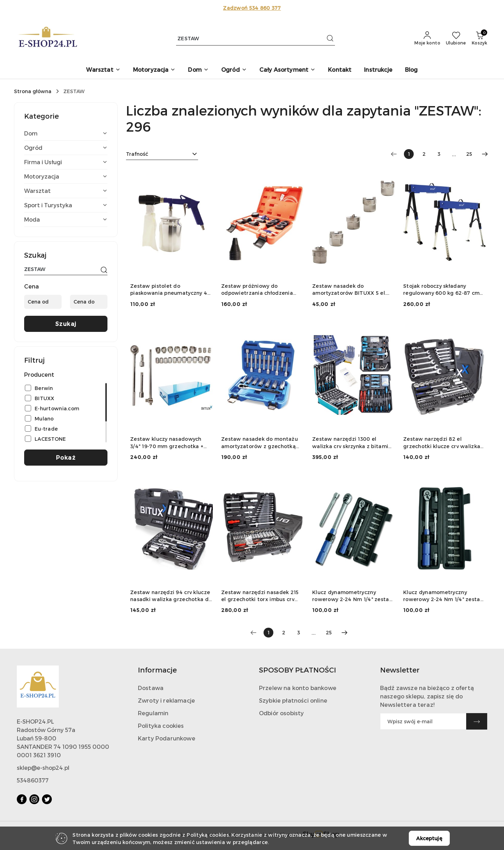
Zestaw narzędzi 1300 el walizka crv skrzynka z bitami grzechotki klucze (350, 443)
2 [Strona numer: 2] (424, 154)
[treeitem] (66, 133)
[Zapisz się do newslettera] (423, 721)
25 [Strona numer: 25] (469, 154)
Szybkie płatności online (293, 700)
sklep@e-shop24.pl (43, 768)
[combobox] (162, 154)
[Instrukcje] (378, 70)
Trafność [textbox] (137, 154)
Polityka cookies (161, 726)
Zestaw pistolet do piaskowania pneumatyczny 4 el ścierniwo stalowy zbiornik (169, 290)
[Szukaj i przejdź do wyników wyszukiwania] (330, 39)
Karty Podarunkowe (167, 738)
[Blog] (411, 70)
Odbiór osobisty (281, 713)
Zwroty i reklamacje (166, 700)
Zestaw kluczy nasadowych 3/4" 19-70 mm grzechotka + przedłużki (167, 443)
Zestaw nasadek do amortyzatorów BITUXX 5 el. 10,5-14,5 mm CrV (349, 290)
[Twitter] (47, 799)
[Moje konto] (427, 39)
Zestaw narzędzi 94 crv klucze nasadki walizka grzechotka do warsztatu (171, 596)
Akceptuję (429, 838)
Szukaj (66, 324)
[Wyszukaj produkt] (255, 38)
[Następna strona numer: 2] (485, 154)
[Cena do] (89, 302)
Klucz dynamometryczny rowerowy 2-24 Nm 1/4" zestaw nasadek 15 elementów (353, 596)
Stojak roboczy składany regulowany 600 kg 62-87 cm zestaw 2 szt (441, 290)
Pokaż (66, 457)
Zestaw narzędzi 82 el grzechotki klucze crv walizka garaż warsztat (442, 443)
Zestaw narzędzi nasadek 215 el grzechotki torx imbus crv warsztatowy (260, 596)
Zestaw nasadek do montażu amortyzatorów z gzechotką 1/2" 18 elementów (260, 443)
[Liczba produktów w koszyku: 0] (479, 39)
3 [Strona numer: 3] (439, 154)
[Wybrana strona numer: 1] (409, 154)
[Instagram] (34, 799)
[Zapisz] (477, 721)
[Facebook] (22, 799)
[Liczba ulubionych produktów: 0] (456, 39)
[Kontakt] (340, 70)
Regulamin (153, 713)
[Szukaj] (104, 270)
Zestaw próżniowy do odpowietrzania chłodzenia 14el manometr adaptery (257, 290)
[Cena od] (43, 302)
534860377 (33, 780)
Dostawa (151, 688)
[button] (103, 70)
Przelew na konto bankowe (298, 688)
